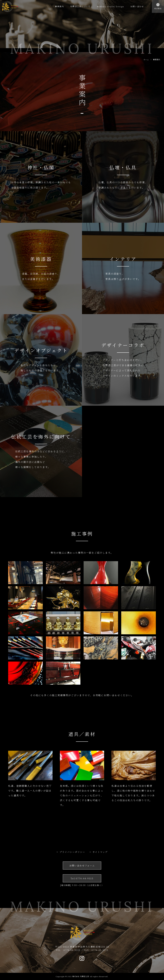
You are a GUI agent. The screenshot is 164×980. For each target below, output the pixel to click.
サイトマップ (100, 852)
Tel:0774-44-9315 (82, 878)
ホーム (146, 59)
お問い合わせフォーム (82, 866)
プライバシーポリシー (72, 852)
